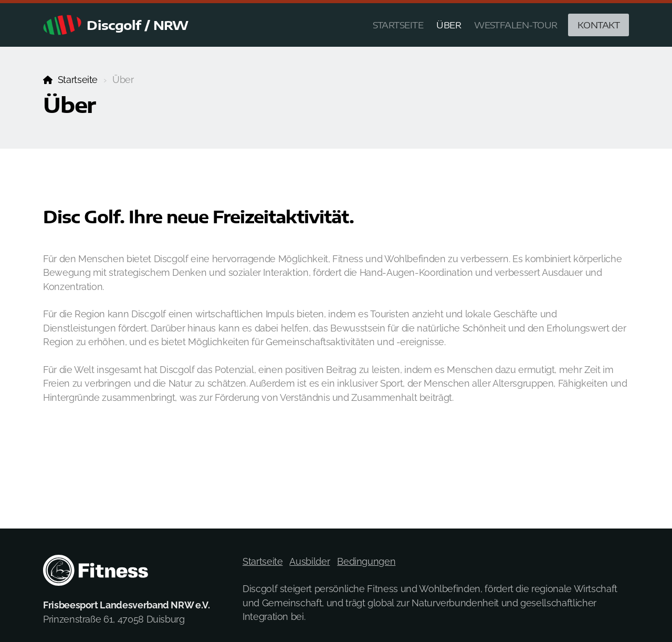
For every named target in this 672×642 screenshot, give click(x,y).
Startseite (78, 80)
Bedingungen (366, 561)
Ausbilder (309, 561)
